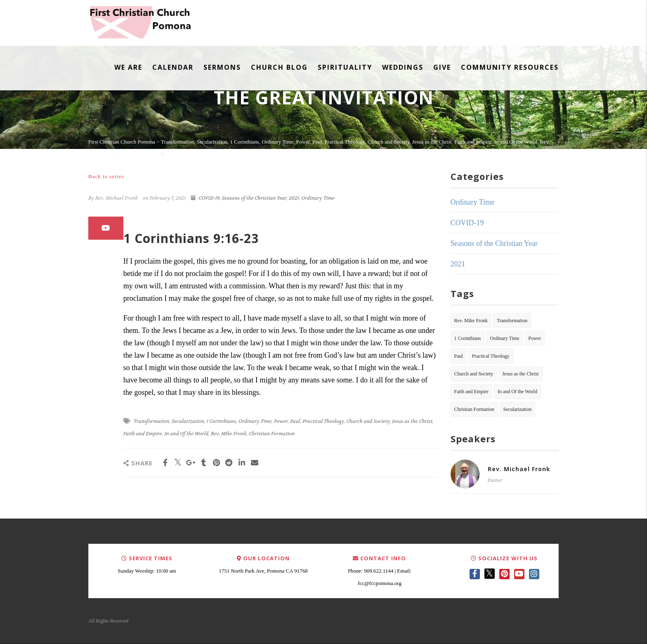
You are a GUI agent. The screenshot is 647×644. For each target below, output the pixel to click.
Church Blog (279, 67)
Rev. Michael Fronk (519, 469)
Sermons (222, 67)
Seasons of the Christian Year (254, 198)
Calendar (173, 67)
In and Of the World (186, 434)
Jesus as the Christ (412, 421)
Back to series (106, 176)
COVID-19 (209, 198)
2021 (294, 198)
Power (281, 421)
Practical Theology (323, 421)
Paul (295, 421)
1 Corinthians (222, 421)
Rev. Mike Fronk (229, 434)
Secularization (188, 421)
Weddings (403, 67)
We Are (128, 67)
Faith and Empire (143, 434)
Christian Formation (272, 434)
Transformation (152, 421)
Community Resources (510, 67)
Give (442, 67)
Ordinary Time (318, 198)
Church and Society (368, 421)
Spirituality (345, 67)
